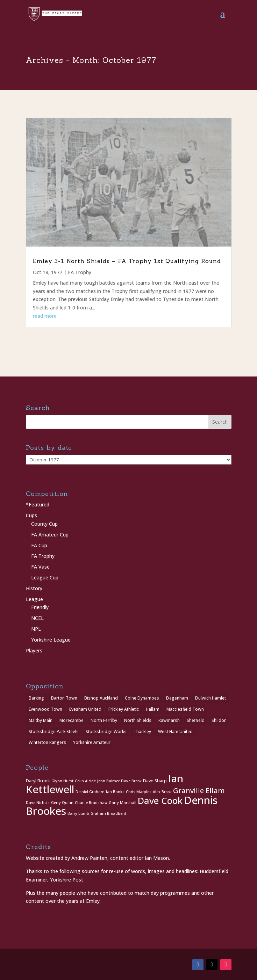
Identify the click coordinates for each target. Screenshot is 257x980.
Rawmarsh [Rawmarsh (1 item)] (169, 720)
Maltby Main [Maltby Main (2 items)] (41, 720)
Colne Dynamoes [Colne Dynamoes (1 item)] (142, 698)
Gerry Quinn (62, 803)
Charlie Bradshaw (91, 803)
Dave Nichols (38, 803)
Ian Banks (115, 792)
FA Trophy (80, 272)
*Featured (38, 504)
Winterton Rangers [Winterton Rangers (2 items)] (47, 742)
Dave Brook (131, 781)
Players (34, 650)
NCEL (37, 618)
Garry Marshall (123, 803)
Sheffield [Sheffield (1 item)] (196, 720)
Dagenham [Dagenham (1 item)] (177, 698)
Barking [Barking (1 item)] (36, 698)
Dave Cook (160, 801)
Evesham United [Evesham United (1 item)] (85, 709)
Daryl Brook (38, 781)
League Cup (45, 577)
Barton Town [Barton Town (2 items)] (64, 698)
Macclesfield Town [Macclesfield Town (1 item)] (185, 709)
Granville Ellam (199, 791)
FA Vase (40, 567)
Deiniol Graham (90, 792)
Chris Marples (139, 792)
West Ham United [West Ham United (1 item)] (175, 732)
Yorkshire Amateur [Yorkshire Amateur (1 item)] (92, 742)
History (34, 588)
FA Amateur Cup (50, 535)
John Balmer (108, 781)
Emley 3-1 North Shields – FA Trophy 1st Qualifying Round (127, 261)
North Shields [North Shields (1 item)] (138, 720)
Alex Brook (162, 792)
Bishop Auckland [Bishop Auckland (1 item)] (101, 698)
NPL (36, 629)
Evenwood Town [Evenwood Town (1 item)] (45, 709)
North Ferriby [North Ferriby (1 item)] (104, 720)
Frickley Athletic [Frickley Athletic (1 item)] (124, 709)
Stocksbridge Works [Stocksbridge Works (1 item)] (106, 732)
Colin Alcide (85, 781)
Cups (31, 515)
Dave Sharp (155, 781)
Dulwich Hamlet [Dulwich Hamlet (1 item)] (210, 698)
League (34, 599)
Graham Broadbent (108, 813)
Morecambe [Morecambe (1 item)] (72, 720)
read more (45, 316)
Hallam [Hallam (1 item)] (153, 709)
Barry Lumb (78, 813)
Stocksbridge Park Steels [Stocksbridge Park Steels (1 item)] (54, 732)
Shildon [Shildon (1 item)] (219, 720)
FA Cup (39, 545)
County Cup (44, 524)
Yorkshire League (51, 640)
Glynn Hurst (62, 781)
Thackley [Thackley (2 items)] (142, 732)
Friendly (40, 607)
